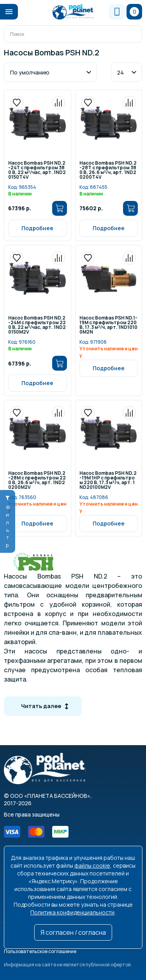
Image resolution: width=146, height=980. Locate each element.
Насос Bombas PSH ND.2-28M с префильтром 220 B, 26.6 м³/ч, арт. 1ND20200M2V (37, 480)
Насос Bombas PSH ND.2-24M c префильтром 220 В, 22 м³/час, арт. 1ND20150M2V (37, 325)
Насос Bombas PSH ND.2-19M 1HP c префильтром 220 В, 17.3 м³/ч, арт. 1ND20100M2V (108, 480)
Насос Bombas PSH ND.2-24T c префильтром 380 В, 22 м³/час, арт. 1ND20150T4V (37, 170)
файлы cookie (92, 865)
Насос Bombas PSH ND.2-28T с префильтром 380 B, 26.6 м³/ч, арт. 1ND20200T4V (108, 170)
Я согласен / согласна (73, 932)
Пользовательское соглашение (40, 951)
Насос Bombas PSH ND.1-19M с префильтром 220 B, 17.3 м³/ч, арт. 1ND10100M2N (108, 325)
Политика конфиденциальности (72, 912)
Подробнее (37, 228)
